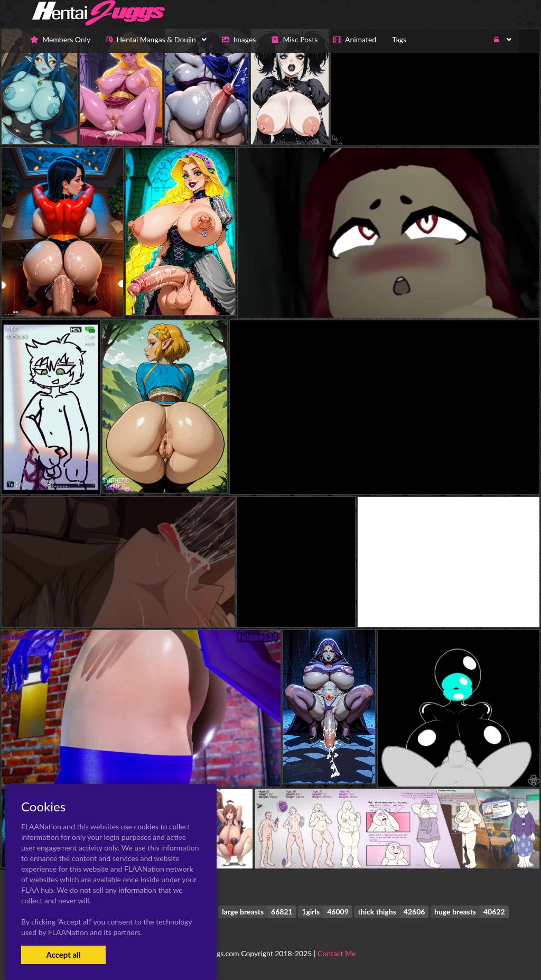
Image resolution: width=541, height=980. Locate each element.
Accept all (63, 955)
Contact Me (337, 953)
